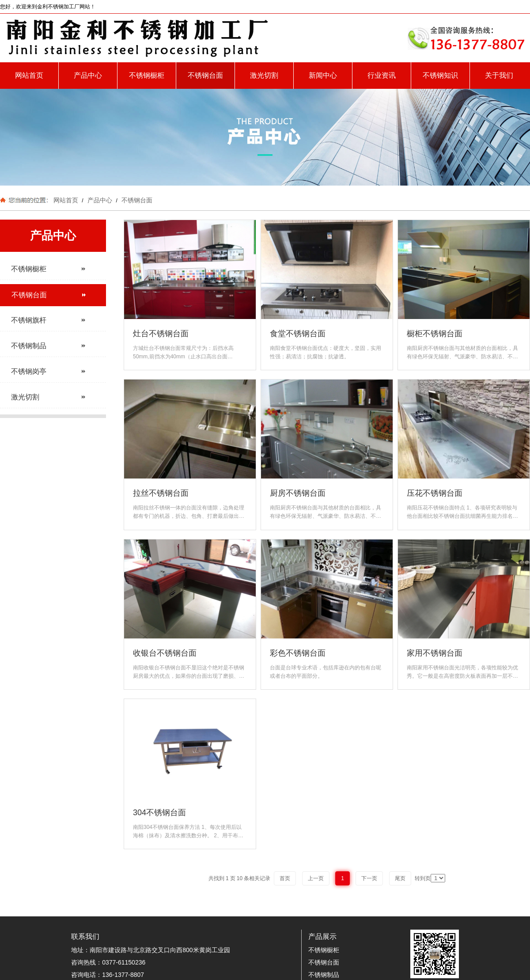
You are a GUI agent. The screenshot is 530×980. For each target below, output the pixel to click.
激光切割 (264, 75)
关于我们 (499, 75)
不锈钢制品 (324, 975)
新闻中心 (323, 75)
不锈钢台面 (205, 75)
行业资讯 (382, 75)
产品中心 (88, 75)
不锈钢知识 (440, 75)
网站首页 (29, 75)
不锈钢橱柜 (147, 75)
